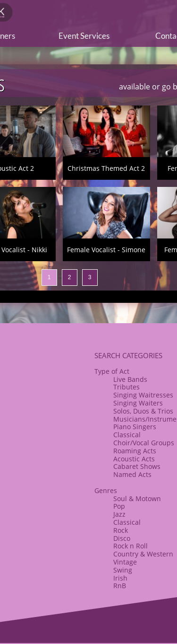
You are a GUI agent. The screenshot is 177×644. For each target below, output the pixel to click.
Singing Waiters (138, 403)
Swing (123, 570)
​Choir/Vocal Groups (144, 443)
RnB (120, 586)
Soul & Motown (137, 498)
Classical (127, 435)
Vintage (125, 562)
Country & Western (143, 554)
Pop (119, 506)
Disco (122, 538)
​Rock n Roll (131, 546)
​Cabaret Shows (137, 466)
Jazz (119, 514)
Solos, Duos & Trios (143, 411)
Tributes (126, 387)
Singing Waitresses (143, 395)
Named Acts (132, 474)
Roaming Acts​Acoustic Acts (135, 455)
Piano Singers (135, 427)
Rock (121, 530)
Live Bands (130, 379)
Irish (120, 578)
